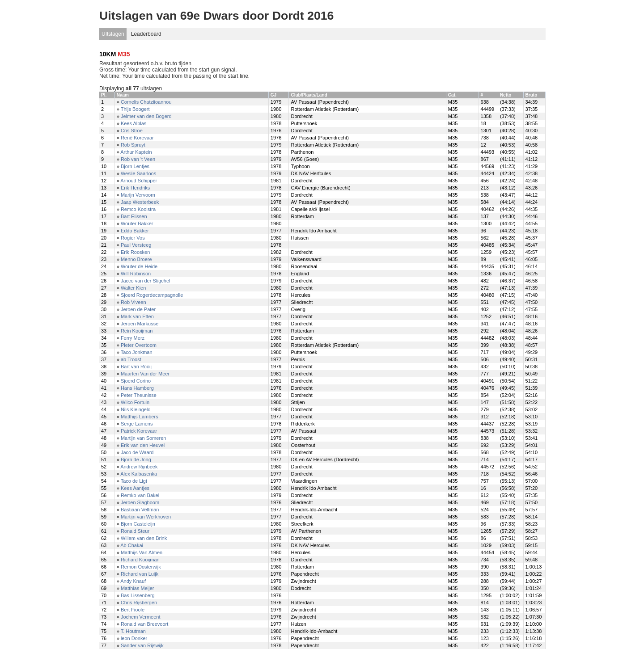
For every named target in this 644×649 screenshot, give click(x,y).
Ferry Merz (133, 338)
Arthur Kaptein (136, 152)
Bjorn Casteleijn (138, 524)
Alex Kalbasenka (139, 474)
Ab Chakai (132, 545)
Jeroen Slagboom (140, 502)
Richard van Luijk (140, 574)
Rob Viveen (133, 302)
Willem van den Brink (144, 538)
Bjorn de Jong (136, 459)
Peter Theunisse (139, 395)
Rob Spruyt (133, 145)
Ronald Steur (135, 531)
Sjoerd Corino (136, 381)
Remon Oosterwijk (141, 567)
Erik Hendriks (135, 188)
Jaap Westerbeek (140, 202)
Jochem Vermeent (141, 617)
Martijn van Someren (144, 438)
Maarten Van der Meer (145, 374)
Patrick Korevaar (139, 431)
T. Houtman (133, 631)
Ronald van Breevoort (144, 624)
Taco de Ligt (134, 481)
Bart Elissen (134, 216)
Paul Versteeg (136, 245)
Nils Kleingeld (136, 409)
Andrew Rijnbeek (139, 467)
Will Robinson (136, 274)
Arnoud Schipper (139, 181)
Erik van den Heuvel (143, 445)
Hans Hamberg (137, 388)
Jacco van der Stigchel (146, 281)
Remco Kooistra (138, 209)
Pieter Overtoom (139, 345)
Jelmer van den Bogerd (146, 116)
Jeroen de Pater (138, 309)
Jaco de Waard (137, 452)
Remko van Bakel (140, 495)
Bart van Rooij (136, 367)
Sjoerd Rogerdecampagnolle (152, 295)
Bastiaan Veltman (140, 510)
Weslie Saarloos (138, 173)
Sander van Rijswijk (142, 645)
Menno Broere (136, 259)
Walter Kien (133, 288)
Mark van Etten (137, 316)
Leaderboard (146, 34)
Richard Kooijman (140, 560)
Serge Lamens (137, 424)
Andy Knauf (133, 581)
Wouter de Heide (139, 266)
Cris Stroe (132, 131)
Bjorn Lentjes (135, 166)
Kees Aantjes (135, 488)
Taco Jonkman (137, 352)
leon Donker (134, 638)
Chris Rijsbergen (139, 603)
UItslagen (113, 34)
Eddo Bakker (135, 231)
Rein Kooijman (137, 331)
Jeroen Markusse (140, 324)
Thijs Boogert (135, 109)
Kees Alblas (133, 123)
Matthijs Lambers (140, 417)
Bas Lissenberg (138, 595)
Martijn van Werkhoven (146, 517)
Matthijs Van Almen (142, 552)
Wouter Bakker (137, 223)
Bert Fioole (133, 610)
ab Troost (131, 359)
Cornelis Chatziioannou (146, 102)
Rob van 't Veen (138, 159)
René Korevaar (137, 138)
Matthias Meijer (138, 588)
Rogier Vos (133, 238)
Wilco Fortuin (135, 402)
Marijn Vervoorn (138, 195)
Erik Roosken (135, 252)
